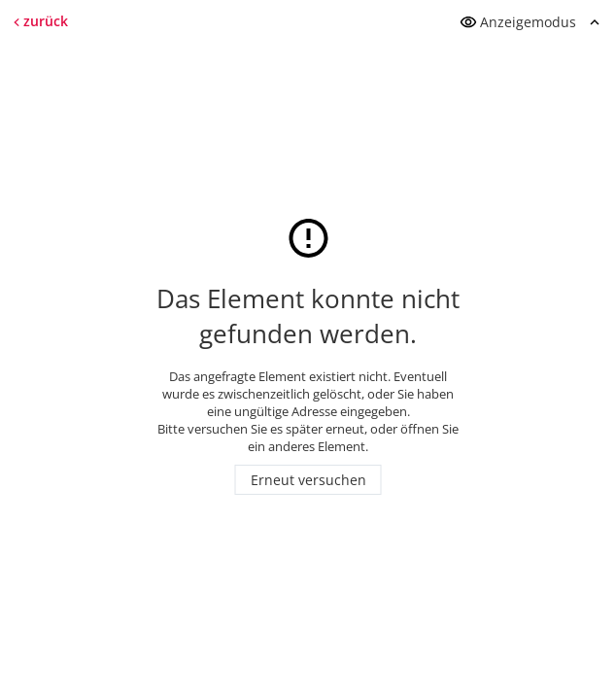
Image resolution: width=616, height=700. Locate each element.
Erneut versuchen (308, 480)
